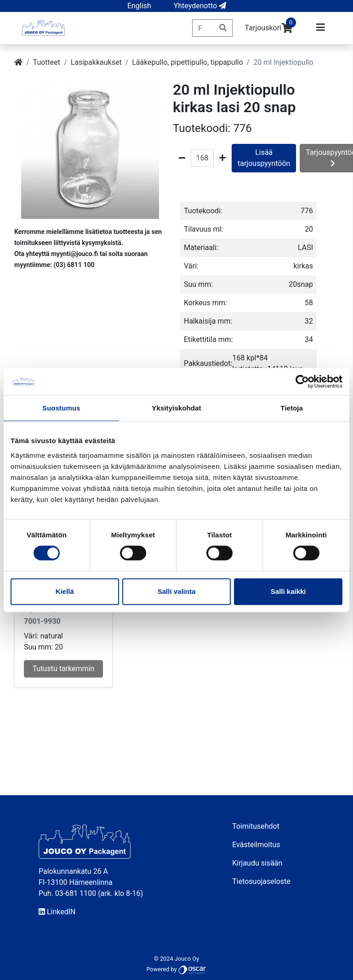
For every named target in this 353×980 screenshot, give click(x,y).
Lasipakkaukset (96, 62)
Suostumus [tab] (61, 408)
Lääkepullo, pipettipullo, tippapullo (187, 62)
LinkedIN (57, 912)
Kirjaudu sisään (257, 863)
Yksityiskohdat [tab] (176, 408)
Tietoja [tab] (292, 408)
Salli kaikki (288, 591)
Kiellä (65, 591)
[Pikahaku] (203, 28)
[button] (139, 6)
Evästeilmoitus (256, 845)
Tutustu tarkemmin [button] (64, 669)
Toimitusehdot (256, 826)
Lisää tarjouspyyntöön (264, 158)
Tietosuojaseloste (261, 881)
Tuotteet (47, 62)
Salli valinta (177, 591)
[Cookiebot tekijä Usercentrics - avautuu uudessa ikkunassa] (302, 382)
